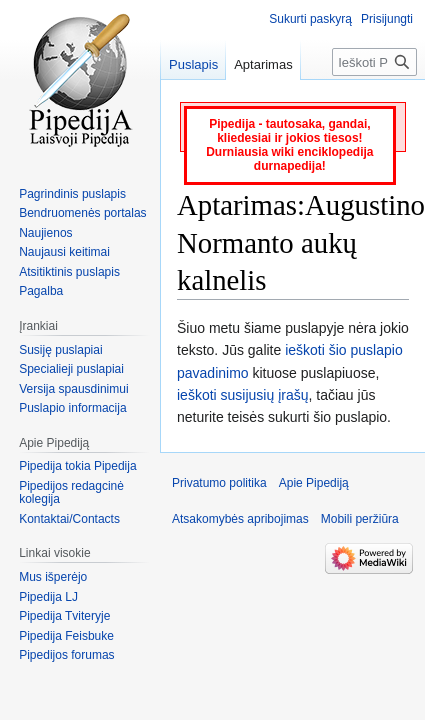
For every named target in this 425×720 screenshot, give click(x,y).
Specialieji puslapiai (71, 369)
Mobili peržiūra (360, 519)
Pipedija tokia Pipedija (77, 466)
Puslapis (193, 64)
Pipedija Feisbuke (66, 636)
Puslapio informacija (72, 408)
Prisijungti (387, 19)
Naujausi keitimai (64, 252)
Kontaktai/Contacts (69, 519)
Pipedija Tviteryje (64, 616)
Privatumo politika (219, 483)
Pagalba (41, 291)
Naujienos (45, 233)
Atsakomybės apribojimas (240, 519)
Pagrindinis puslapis (72, 194)
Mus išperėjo (53, 577)
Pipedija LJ (48, 597)
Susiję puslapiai (60, 350)
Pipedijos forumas (66, 655)
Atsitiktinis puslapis (69, 272)
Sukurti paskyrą (310, 19)
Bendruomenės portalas (82, 213)
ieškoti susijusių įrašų (243, 395)
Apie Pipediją (314, 483)
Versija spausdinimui (73, 389)
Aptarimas (263, 64)
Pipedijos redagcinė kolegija (71, 493)
